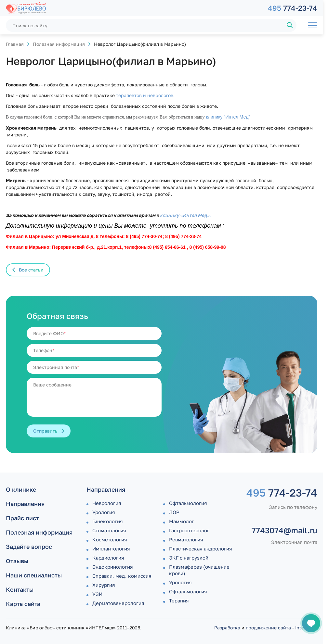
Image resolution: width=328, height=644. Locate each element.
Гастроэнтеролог (189, 530)
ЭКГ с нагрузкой (189, 558)
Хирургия (104, 585)
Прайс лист (22, 518)
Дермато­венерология (118, 603)
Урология (104, 512)
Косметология (110, 539)
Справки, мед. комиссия (122, 576)
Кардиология (108, 558)
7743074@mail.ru (284, 530)
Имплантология (111, 549)
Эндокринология (113, 567)
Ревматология (186, 539)
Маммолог (182, 521)
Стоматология (109, 530)
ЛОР (174, 512)
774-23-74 (293, 8)
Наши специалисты (34, 575)
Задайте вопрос (29, 547)
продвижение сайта (268, 628)
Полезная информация (59, 44)
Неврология (107, 503)
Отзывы (17, 561)
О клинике (21, 489)
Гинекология (108, 521)
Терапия (179, 600)
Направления (25, 504)
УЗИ (97, 594)
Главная (15, 44)
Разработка (227, 628)
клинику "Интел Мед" (228, 117)
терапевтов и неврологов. (145, 95)
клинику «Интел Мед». (185, 215)
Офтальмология (188, 503)
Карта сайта (23, 604)
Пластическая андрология (201, 549)
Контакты (20, 589)
